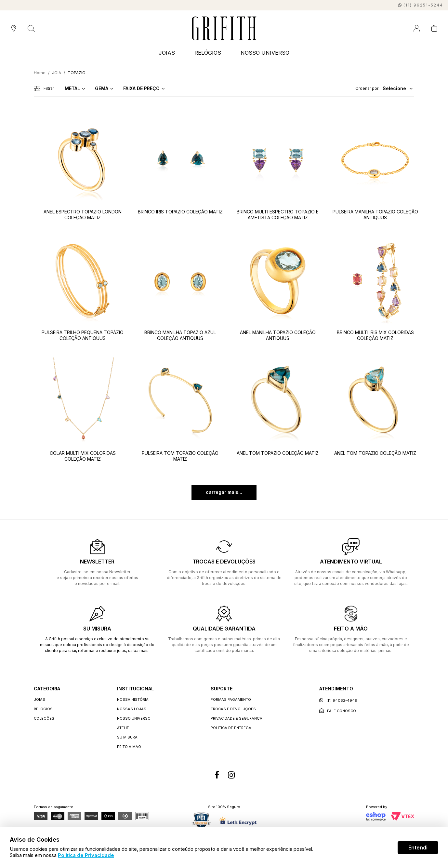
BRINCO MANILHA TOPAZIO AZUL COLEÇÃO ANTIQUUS (180, 335)
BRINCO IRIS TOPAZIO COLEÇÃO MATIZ (180, 212)
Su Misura (127, 737)
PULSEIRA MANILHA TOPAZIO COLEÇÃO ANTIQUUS (375, 215)
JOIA (57, 73)
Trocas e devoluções (233, 709)
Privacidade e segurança (237, 718)
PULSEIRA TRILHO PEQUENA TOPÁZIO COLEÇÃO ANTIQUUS (83, 335)
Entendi (418, 848)
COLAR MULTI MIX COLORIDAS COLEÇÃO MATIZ (83, 456)
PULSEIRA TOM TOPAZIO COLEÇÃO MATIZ (180, 456)
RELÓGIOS (208, 53)
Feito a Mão (129, 747)
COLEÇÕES (44, 718)
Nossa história (133, 699)
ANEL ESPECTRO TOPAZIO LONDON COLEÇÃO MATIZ (83, 215)
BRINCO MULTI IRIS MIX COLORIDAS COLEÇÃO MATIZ (375, 335)
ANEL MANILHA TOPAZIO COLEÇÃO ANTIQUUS (278, 335)
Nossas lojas (132, 709)
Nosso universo (134, 718)
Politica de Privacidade (86, 855)
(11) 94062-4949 (338, 700)
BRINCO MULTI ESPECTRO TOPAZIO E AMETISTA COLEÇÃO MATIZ (278, 215)
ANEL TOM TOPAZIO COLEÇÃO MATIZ (278, 453)
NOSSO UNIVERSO (265, 53)
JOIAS (167, 53)
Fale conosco (338, 711)
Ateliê (123, 728)
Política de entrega (231, 728)
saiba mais (138, 651)
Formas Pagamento (231, 699)
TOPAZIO (77, 73)
